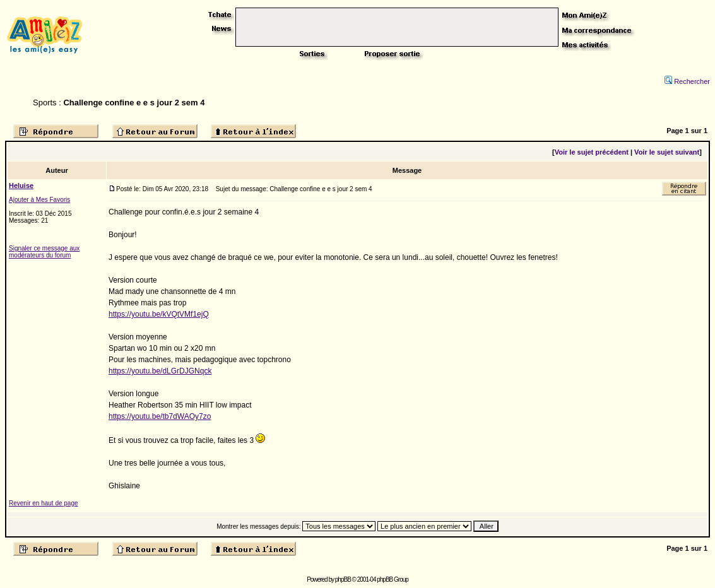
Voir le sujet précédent (592, 152)
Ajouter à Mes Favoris (39, 200)
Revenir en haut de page (44, 503)
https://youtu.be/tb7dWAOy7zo (160, 416)
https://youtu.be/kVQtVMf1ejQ (159, 314)
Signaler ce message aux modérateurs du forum (44, 252)
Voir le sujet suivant (667, 152)
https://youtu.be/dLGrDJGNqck (160, 371)
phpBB (343, 579)
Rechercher (687, 81)
